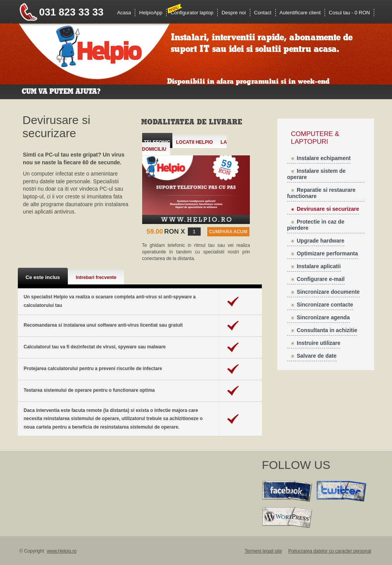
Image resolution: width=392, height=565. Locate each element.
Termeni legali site (263, 551)
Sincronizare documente (328, 292)
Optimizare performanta (327, 253)
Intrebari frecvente (96, 277)
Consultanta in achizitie (327, 330)
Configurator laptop (192, 13)
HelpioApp (151, 13)
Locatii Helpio (195, 142)
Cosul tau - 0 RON (349, 13)
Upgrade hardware (321, 241)
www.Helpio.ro (62, 551)
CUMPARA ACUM (228, 232)
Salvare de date (317, 356)
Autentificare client (300, 13)
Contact (263, 13)
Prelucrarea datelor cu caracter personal (330, 551)
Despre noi (234, 13)
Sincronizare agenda (323, 317)
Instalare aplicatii (319, 266)
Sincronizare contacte (325, 305)
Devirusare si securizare (328, 209)
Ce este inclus (43, 277)
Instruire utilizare (319, 343)
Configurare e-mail (321, 279)
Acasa (124, 13)
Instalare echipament (324, 158)
